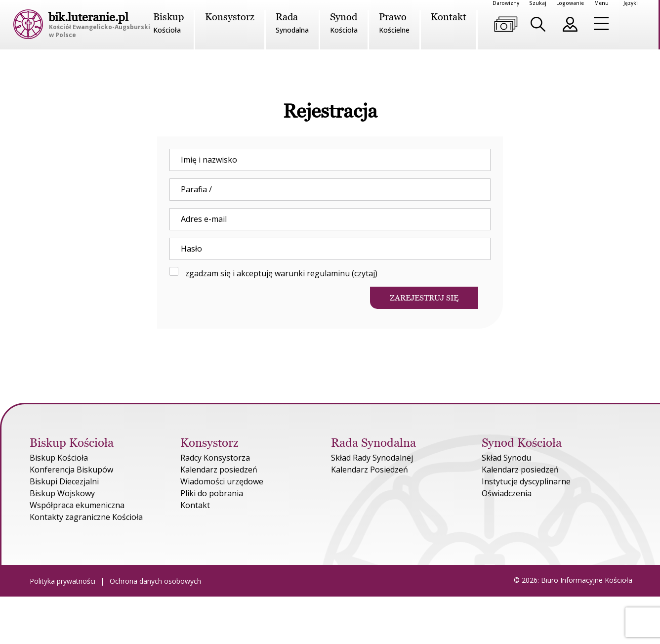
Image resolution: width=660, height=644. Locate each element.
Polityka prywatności (62, 581)
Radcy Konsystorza (215, 458)
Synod (344, 23)
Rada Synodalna (373, 443)
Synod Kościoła (522, 443)
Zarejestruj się (424, 298)
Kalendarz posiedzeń (219, 470)
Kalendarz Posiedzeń (370, 470)
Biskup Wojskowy (62, 493)
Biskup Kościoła (73, 443)
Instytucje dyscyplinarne (526, 481)
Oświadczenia (507, 493)
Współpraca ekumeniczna (77, 505)
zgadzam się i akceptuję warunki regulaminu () (273, 273)
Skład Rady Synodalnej (372, 458)
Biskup (168, 23)
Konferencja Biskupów (71, 470)
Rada (292, 23)
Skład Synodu (506, 458)
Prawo (394, 23)
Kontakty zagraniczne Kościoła (86, 517)
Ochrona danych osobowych (155, 581)
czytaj (365, 273)
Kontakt (449, 17)
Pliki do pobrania (212, 493)
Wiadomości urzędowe (222, 481)
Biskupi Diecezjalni (64, 481)
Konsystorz (230, 17)
